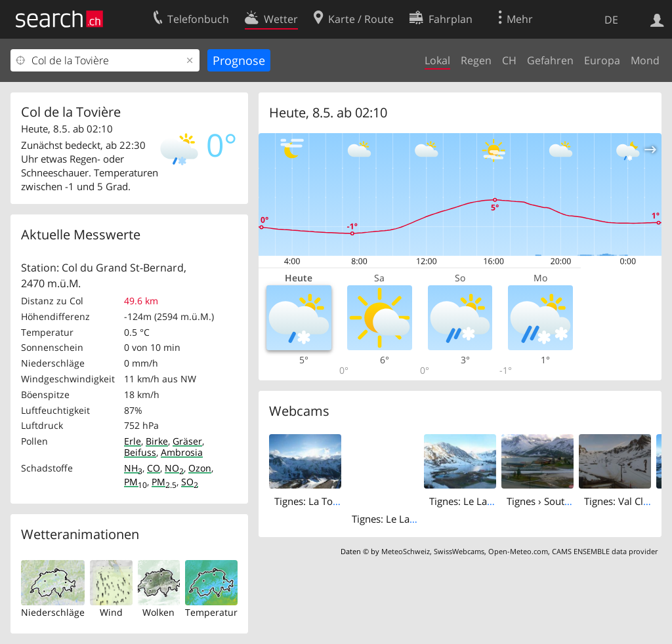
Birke (157, 441)
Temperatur (211, 612)
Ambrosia (182, 452)
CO (154, 468)
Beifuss (140, 452)
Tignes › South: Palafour (560, 501)
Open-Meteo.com (518, 551)
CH (509, 60)
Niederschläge (53, 612)
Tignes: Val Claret (622, 501)
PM (136, 482)
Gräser (187, 441)
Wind (111, 612)
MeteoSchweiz (406, 551)
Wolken (158, 612)
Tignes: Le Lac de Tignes (406, 519)
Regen (476, 60)
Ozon (200, 468)
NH (133, 468)
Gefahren (550, 60)
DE (611, 20)
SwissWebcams (459, 551)
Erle (133, 441)
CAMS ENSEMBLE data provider (605, 551)
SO (190, 482)
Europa (602, 60)
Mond (645, 60)
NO (174, 468)
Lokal (437, 60)
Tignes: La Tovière (315, 501)
